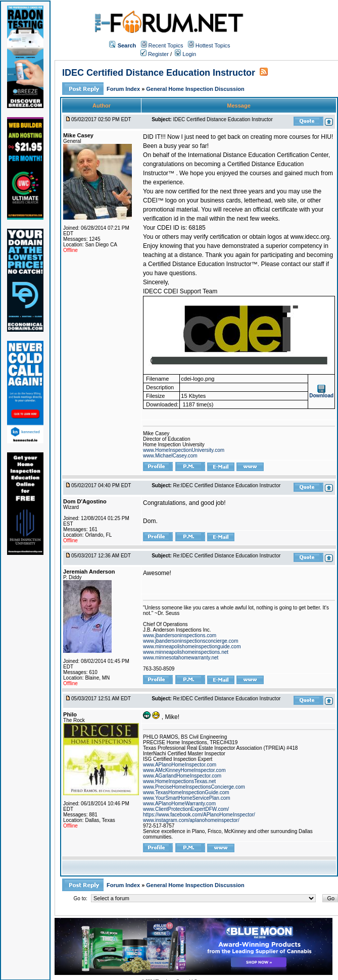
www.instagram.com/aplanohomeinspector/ (191, 820)
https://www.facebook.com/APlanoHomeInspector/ (199, 815)
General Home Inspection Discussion (195, 89)
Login (185, 54)
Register (155, 54)
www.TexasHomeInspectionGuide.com (186, 792)
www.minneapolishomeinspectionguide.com (192, 647)
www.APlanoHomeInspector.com (180, 765)
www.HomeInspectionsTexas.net (179, 781)
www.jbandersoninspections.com (180, 635)
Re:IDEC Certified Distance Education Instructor (227, 485)
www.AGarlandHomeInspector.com (182, 776)
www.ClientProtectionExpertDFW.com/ (186, 809)
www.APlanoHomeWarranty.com (179, 804)
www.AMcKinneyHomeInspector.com (184, 770)
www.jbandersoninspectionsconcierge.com (190, 641)
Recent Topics (166, 45)
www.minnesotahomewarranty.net (181, 658)
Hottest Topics (213, 45)
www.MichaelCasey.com (170, 456)
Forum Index (124, 89)
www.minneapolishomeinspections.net (186, 652)
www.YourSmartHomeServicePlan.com (186, 798)
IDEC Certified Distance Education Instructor (159, 73)
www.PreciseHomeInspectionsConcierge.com (194, 787)
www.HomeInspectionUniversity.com (184, 450)
